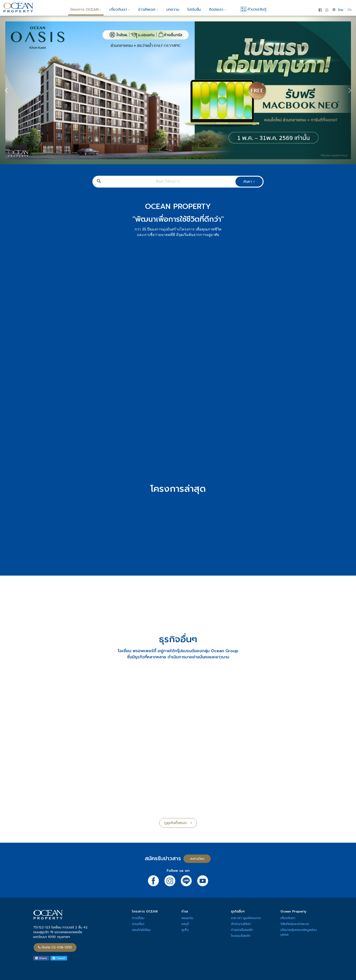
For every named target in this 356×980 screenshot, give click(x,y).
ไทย (341, 10)
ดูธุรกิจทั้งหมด (178, 823)
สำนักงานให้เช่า (241, 924)
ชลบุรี (185, 924)
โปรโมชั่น (194, 10)
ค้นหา (249, 182)
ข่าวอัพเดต (148, 10)
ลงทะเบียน (197, 859)
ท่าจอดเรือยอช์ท (242, 930)
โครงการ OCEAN (86, 10)
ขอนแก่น (187, 918)
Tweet (59, 958)
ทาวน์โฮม (138, 918)
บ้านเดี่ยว (138, 924)
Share (41, 958)
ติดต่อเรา (218, 10)
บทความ (173, 10)
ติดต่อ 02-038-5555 (55, 947)
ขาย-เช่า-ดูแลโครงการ (246, 918)
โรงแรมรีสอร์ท (241, 936)
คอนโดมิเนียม (141, 930)
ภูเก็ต (185, 930)
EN (350, 10)
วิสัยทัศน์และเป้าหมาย (295, 924)
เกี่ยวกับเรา (120, 10)
